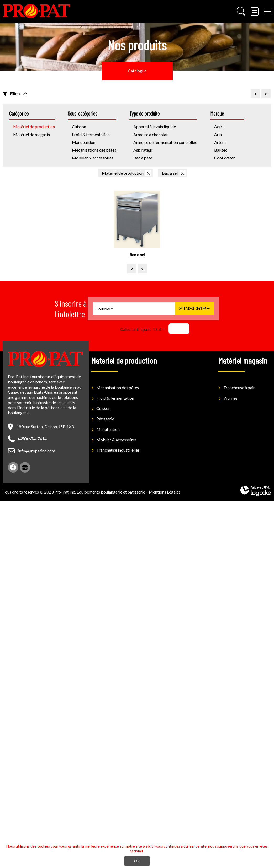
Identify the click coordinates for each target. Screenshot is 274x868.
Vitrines (230, 398)
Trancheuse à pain (239, 387)
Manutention (84, 142)
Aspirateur (143, 150)
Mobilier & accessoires (93, 158)
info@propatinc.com (37, 451)
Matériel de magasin (31, 134)
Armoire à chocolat (151, 134)
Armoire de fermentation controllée (165, 142)
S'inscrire (194, 309)
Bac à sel (170, 173)
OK (137, 861)
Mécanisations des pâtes (94, 150)
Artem (220, 142)
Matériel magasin (243, 360)
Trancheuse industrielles (118, 450)
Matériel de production (123, 173)
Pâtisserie (105, 419)
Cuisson (103, 408)
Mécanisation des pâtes (118, 387)
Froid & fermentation (91, 134)
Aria (218, 134)
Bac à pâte (143, 158)
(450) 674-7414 (32, 439)
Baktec (221, 150)
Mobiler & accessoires (117, 440)
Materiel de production (124, 360)
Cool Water (225, 158)
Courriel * (104, 309)
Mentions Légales (165, 492)
